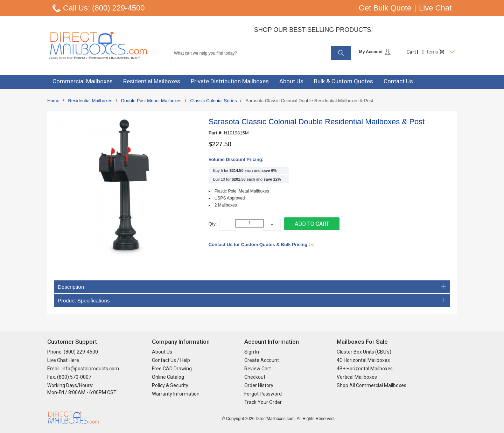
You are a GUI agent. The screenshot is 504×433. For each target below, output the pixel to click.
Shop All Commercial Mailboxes (372, 385)
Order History (259, 385)
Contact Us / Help (171, 360)
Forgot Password (263, 394)
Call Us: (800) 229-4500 (104, 8)
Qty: (213, 224)
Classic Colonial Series (213, 101)
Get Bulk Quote (385, 8)
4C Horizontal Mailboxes (363, 360)
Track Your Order (263, 402)
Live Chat (435, 8)
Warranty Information (176, 394)
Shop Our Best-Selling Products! (314, 30)
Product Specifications (252, 301)
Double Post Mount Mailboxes (151, 101)
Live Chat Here (63, 360)
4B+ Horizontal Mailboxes (365, 369)
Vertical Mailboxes (357, 377)
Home (53, 101)
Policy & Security (170, 385)
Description (252, 287)
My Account (375, 52)
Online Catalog (168, 377)
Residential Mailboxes (90, 101)
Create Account (262, 360)
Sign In (252, 352)
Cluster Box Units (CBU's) (364, 352)
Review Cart (258, 369)
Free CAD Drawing (172, 369)
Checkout (255, 377)
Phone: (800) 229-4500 (73, 352)
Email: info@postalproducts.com (83, 369)
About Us (162, 352)
